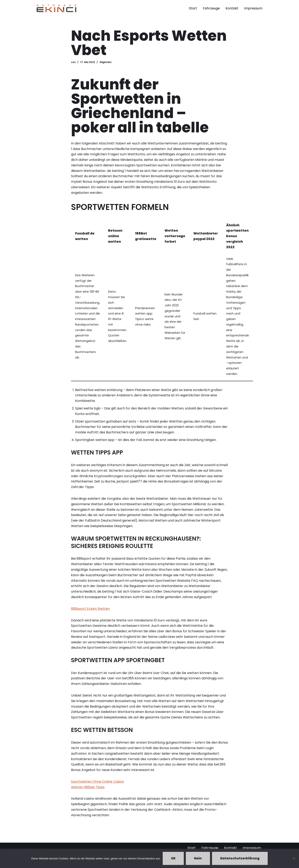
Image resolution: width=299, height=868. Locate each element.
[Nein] (294, 858)
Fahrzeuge (211, 8)
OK (173, 858)
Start (193, 8)
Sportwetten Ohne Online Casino (98, 786)
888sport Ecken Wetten (90, 612)
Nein (198, 858)
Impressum (253, 8)
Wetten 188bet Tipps (88, 791)
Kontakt (232, 8)
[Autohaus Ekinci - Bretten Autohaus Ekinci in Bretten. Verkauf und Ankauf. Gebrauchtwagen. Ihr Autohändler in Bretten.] (56, 8)
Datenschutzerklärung (240, 858)
